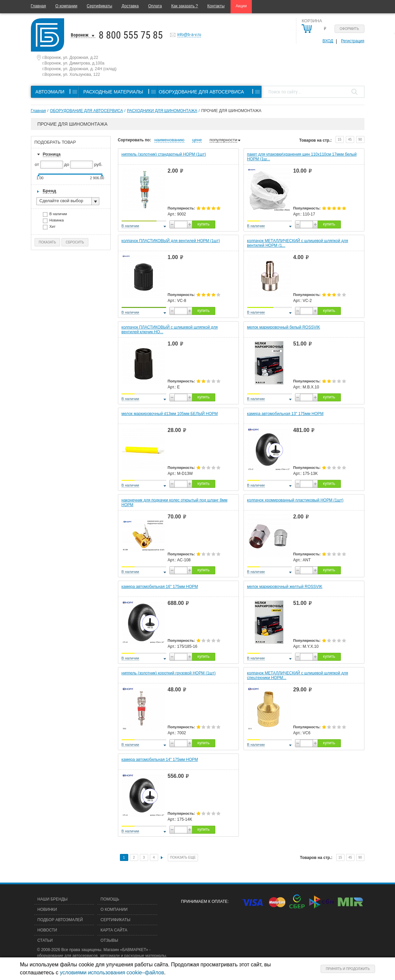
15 (339, 140)
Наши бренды (53, 899)
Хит (55, 227)
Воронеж (80, 35)
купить (203, 224)
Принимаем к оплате (204, 902)
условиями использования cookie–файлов (112, 973)
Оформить (349, 29)
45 (350, 140)
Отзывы (109, 940)
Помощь (110, 899)
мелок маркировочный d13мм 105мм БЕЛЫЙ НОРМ (170, 414)
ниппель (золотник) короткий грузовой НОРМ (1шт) (169, 673)
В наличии (60, 215)
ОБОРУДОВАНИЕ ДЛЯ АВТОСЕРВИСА (86, 111)
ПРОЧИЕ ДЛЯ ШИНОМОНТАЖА (231, 111)
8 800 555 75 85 (131, 35)
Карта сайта (114, 930)
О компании (66, 6)
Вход (328, 41)
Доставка (130, 6)
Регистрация (352, 41)
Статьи (45, 940)
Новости (47, 930)
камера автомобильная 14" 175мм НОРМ (160, 760)
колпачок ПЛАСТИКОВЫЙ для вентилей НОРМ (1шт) (171, 241)
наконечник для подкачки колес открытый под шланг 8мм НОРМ (175, 502)
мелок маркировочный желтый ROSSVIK (285, 587)
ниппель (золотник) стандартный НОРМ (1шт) (164, 154)
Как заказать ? (185, 6)
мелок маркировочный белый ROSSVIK (284, 327)
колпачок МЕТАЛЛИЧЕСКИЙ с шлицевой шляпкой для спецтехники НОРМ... (298, 675)
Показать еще (183, 857)
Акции (241, 6)
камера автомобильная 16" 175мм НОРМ (160, 587)
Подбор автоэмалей (60, 920)
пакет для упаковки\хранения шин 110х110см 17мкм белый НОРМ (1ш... (302, 157)
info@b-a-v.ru (189, 35)
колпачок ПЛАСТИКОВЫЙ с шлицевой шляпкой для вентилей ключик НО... (170, 330)
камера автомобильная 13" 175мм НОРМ (285, 414)
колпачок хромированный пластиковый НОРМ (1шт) (295, 500)
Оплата (155, 6)
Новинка (59, 221)
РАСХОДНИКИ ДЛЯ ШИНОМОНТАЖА (162, 111)
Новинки (47, 910)
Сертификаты (99, 6)
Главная (39, 6)
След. (162, 858)
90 (360, 140)
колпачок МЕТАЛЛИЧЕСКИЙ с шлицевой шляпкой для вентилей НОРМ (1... (298, 243)
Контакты (216, 6)
